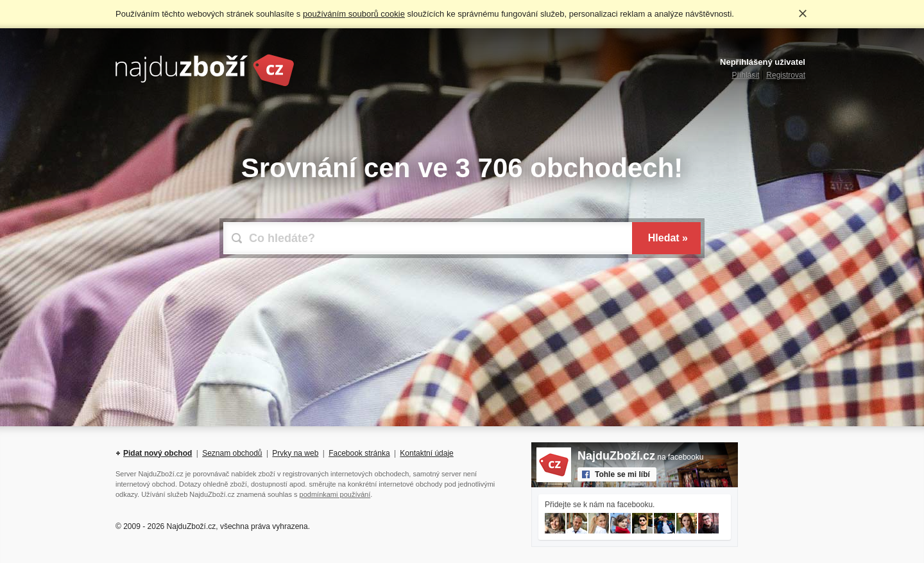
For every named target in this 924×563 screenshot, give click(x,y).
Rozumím (803, 13)
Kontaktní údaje (426, 453)
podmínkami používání (335, 494)
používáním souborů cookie (354, 14)
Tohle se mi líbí (622, 474)
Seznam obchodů (232, 453)
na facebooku (640, 457)
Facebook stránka (359, 453)
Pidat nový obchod (158, 453)
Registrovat (786, 75)
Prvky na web (295, 453)
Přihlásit (746, 75)
